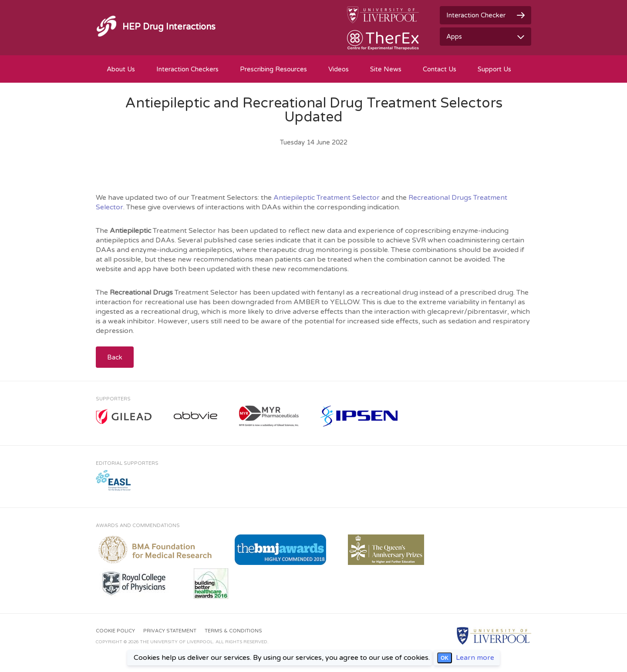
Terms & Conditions (233, 631)
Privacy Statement (170, 631)
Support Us (494, 69)
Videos (339, 69)
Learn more (475, 658)
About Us (121, 69)
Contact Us (440, 69)
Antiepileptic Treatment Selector (327, 198)
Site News (386, 69)
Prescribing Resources (273, 69)
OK (445, 658)
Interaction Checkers (187, 69)
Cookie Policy (115, 631)
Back (115, 357)
